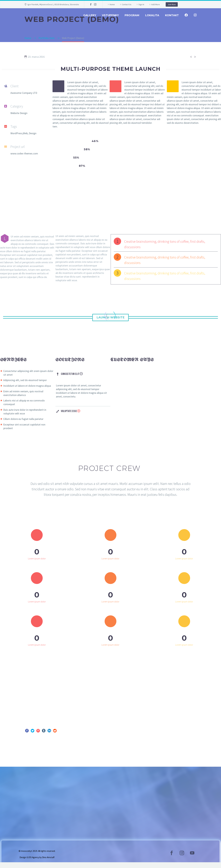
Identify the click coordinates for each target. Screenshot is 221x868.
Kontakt (172, 15)
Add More (156, 4)
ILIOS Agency (33, 863)
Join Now (172, 4)
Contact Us (127, 4)
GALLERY (90, 15)
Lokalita (152, 15)
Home (112, 4)
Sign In (141, 4)
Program (132, 15)
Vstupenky (110, 15)
